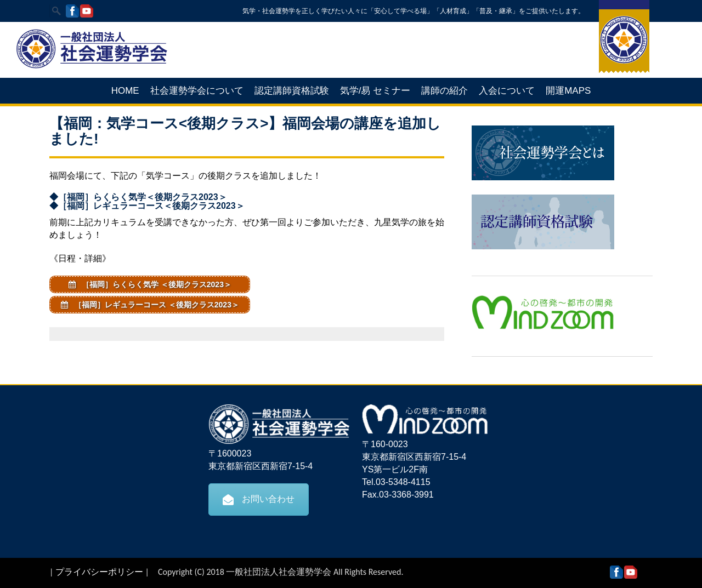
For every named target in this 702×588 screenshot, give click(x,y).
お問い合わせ (259, 499)
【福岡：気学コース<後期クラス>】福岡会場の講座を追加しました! (245, 131)
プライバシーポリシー (99, 572)
